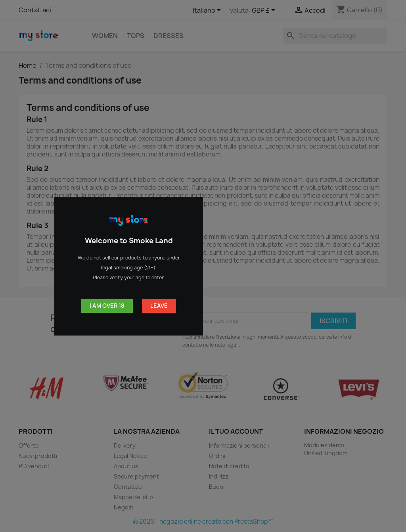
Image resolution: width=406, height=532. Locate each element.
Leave (159, 306)
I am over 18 (107, 306)
